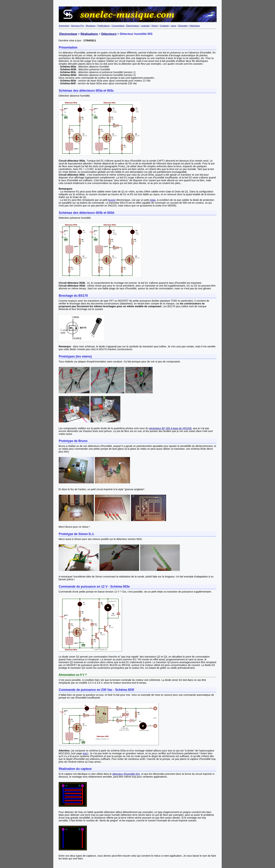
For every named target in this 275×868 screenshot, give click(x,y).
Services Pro (78, 26)
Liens (173, 26)
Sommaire (64, 26)
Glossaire (183, 26)
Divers (155, 26)
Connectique (118, 26)
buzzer (112, 200)
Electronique (133, 26)
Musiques (91, 26)
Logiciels (145, 26)
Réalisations (89, 34)
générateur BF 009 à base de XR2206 (170, 428)
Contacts (164, 26)
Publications (103, 26)
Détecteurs (109, 34)
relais (153, 200)
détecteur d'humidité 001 (126, 774)
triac (85, 753)
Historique (195, 26)
